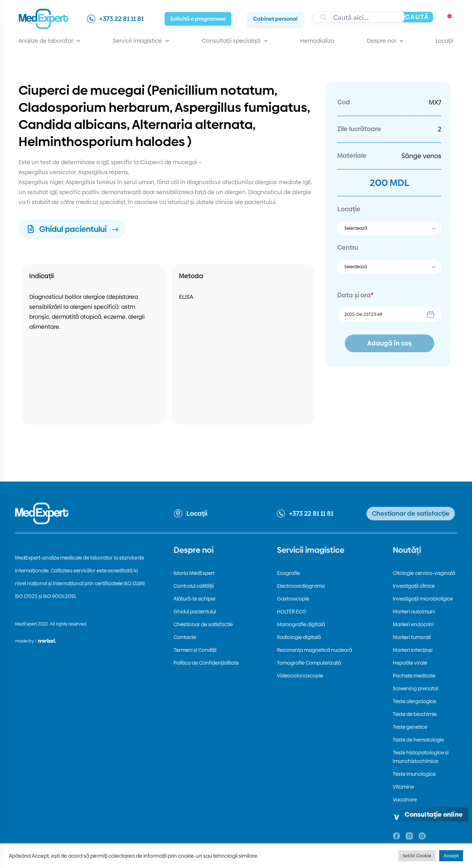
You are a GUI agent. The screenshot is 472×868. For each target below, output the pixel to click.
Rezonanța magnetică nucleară (315, 650)
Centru (348, 247)
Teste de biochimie (415, 714)
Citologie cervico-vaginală (424, 573)
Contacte (185, 637)
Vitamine (403, 787)
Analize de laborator (49, 41)
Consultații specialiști (235, 41)
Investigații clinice (414, 586)
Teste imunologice (414, 774)
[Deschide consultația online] (434, 815)
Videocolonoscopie (300, 676)
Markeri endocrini (413, 624)
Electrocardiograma (301, 586)
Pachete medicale (414, 676)
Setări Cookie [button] (417, 856)
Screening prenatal (415, 688)
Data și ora (355, 295)
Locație (349, 209)
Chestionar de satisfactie (203, 624)
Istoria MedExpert (194, 573)
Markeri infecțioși (413, 650)
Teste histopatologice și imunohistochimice (421, 757)
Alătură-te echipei (194, 599)
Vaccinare (405, 800)
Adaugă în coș (389, 343)
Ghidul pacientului (195, 612)
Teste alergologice (414, 701)
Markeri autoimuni (414, 612)
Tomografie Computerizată (309, 663)
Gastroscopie (293, 599)
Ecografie (288, 573)
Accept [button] (451, 856)
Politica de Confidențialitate (206, 663)
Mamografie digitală (301, 624)
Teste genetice (410, 727)
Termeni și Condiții (195, 650)
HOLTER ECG (292, 612)
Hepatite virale (410, 663)
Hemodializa (317, 41)
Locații (445, 41)
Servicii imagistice (141, 41)
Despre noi (385, 41)
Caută (417, 17)
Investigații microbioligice (423, 599)
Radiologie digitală (299, 637)
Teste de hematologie (418, 740)
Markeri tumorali (412, 637)
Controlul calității (194, 586)
